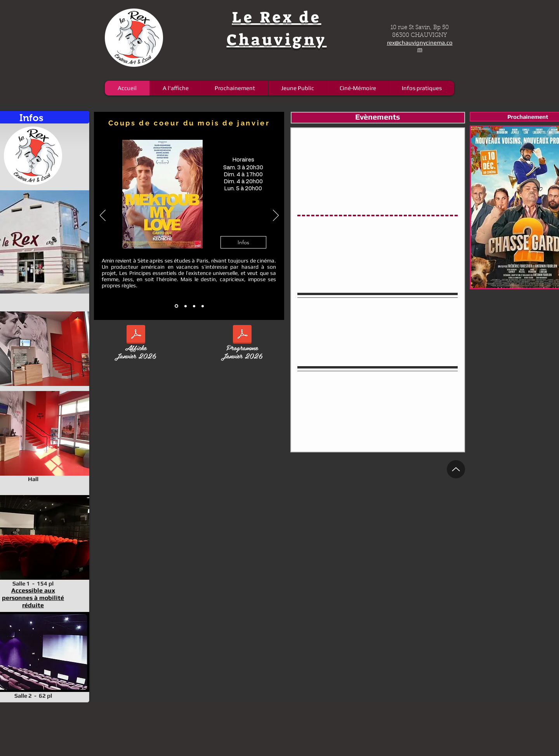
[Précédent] (103, 216)
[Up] (456, 469)
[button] (243, 242)
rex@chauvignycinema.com (420, 46)
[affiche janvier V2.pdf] (136, 335)
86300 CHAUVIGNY (420, 36)
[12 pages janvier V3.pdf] (242, 335)
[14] (194, 306)
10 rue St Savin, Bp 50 (420, 28)
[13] (186, 306)
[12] (176, 306)
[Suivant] (276, 216)
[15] (203, 306)
